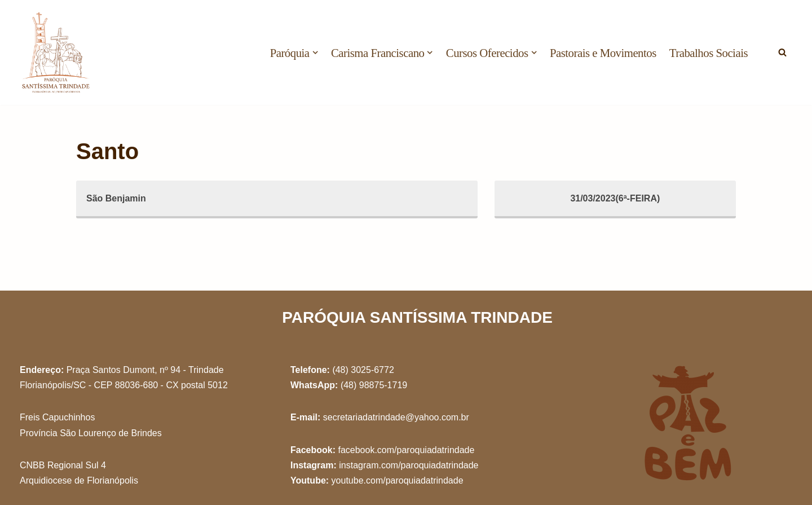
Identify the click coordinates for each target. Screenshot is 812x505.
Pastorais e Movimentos (603, 53)
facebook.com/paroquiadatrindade (406, 450)
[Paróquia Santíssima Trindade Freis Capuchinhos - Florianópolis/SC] (56, 52)
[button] (315, 52)
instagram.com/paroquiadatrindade (409, 465)
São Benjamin (116, 198)
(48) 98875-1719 (374, 385)
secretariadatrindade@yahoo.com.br (396, 417)
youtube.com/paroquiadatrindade (398, 480)
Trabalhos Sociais (709, 53)
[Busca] (782, 52)
